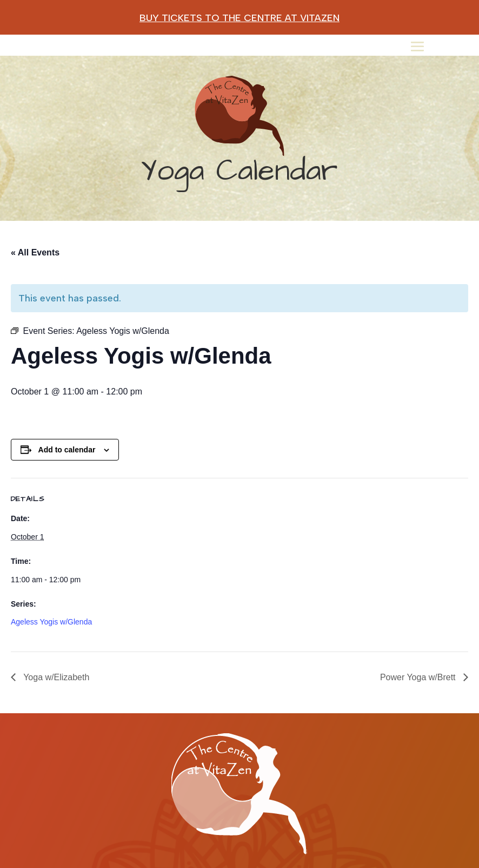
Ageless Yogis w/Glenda (51, 622)
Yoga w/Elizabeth (55, 677)
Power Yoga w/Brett (419, 677)
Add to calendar (67, 450)
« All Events (35, 252)
